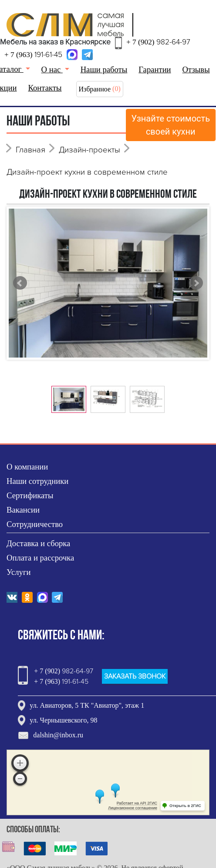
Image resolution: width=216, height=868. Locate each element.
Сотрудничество (35, 524)
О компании (27, 467)
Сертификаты (30, 495)
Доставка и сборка (38, 543)
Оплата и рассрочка (40, 558)
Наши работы (104, 69)
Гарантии (155, 69)
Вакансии (23, 510)
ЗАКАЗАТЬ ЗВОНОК (135, 676)
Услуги (19, 572)
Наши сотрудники (37, 481)
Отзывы (196, 69)
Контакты (45, 88)
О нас (52, 69)
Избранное (95, 89)
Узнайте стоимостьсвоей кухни (171, 125)
